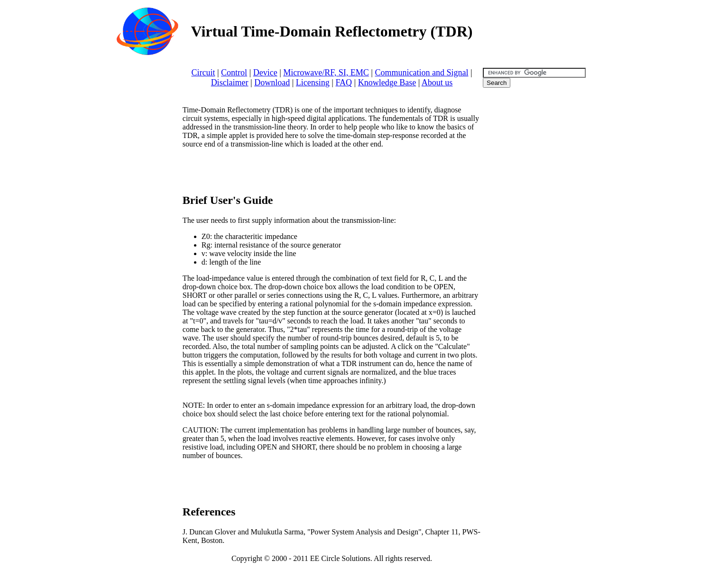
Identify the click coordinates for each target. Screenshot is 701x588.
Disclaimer (230, 83)
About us (437, 83)
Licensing (313, 83)
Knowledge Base (387, 83)
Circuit (203, 73)
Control (234, 73)
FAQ (344, 83)
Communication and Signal (421, 73)
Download (272, 83)
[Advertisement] (294, 170)
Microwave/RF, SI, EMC (326, 73)
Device (265, 73)
